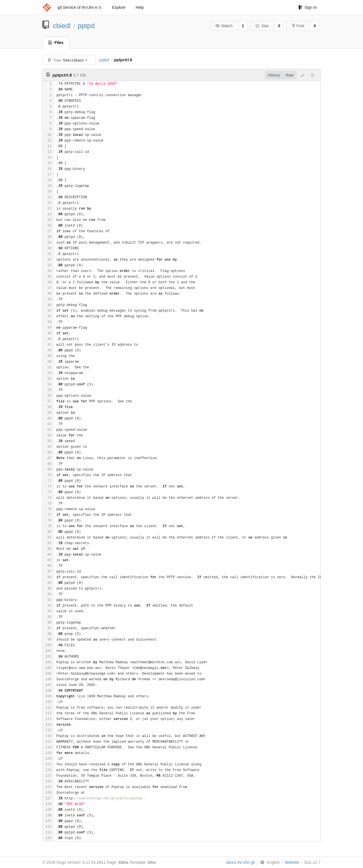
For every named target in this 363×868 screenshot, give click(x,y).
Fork (298, 26)
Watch (224, 26)
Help (140, 7)
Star (262, 26)
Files (56, 43)
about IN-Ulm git (240, 862)
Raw (290, 75)
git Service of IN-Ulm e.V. (80, 7)
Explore (119, 7)
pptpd (86, 26)
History (274, 75)
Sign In (308, 7)
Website (292, 862)
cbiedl (62, 26)
